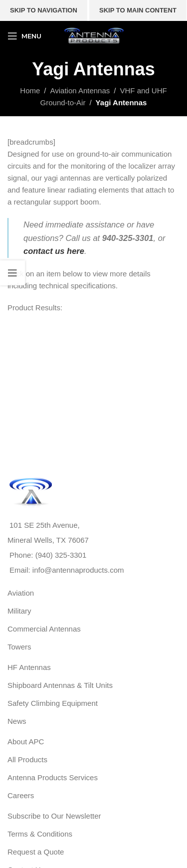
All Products (27, 759)
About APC (26, 742)
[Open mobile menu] (24, 36)
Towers (19, 647)
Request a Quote (36, 852)
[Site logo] (94, 35)
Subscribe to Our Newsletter (54, 816)
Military (19, 611)
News (17, 721)
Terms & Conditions (40, 834)
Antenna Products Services (53, 777)
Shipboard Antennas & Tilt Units (60, 685)
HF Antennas (29, 667)
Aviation (21, 593)
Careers (21, 795)
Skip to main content (138, 10)
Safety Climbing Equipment (53, 703)
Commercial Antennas (44, 629)
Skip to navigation (44, 10)
